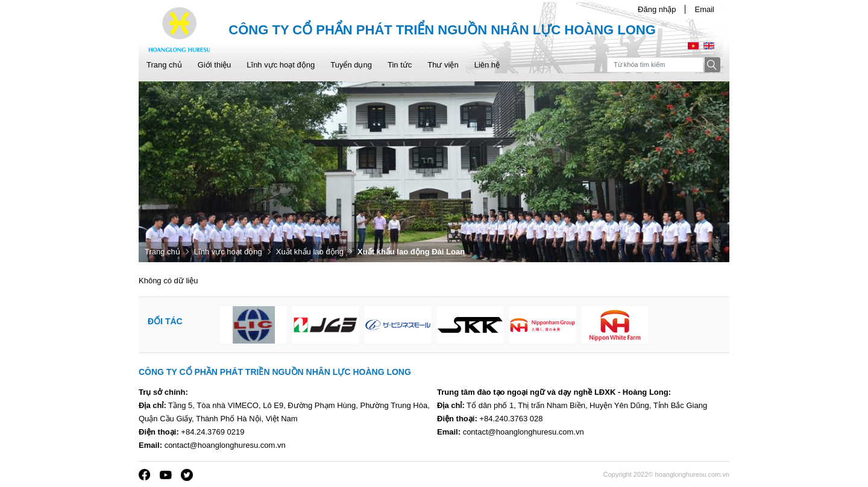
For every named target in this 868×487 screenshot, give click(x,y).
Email (704, 9)
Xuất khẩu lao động (310, 252)
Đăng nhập (657, 9)
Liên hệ (487, 65)
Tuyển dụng (351, 65)
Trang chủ (164, 65)
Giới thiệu (214, 65)
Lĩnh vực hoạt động (281, 65)
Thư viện (443, 65)
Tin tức (400, 65)
